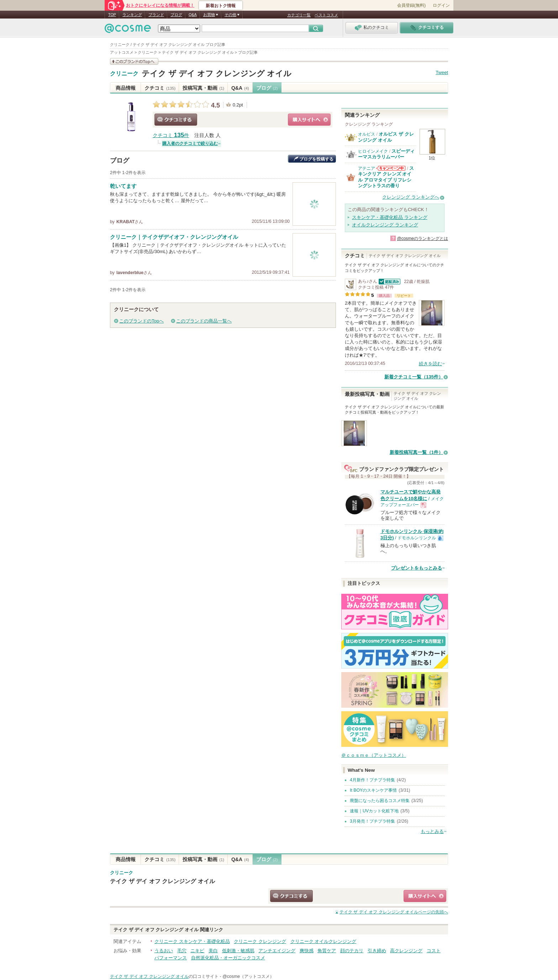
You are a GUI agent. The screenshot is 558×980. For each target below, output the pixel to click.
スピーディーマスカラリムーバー (386, 154)
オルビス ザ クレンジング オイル (386, 137)
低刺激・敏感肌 (238, 951)
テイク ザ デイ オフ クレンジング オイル (217, 74)
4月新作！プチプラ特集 (372, 780)
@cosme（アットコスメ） (248, 976)
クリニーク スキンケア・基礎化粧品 (192, 941)
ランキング (132, 15)
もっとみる (432, 831)
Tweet (442, 72)
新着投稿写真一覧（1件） (416, 452)
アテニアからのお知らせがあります (391, 168)
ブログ (176, 15)
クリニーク (124, 74)
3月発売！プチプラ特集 (372, 821)
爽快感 (307, 951)
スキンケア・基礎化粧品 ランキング (390, 217)
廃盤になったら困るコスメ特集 (380, 801)
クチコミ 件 (171, 135)
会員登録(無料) (411, 5)
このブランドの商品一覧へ (204, 321)
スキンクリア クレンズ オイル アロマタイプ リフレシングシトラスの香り (386, 177)
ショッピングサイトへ (309, 120)
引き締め (377, 951)
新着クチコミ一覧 (414, 377)
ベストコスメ (326, 15)
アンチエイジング (277, 951)
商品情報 (126, 88)
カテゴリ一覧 (299, 15)
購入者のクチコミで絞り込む (190, 143)
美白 (213, 951)
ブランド (156, 15)
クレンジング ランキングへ (411, 197)
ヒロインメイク (373, 151)
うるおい (164, 951)
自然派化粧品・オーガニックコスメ (228, 958)
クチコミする (176, 120)
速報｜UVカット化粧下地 (374, 811)
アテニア (367, 168)
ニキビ (197, 951)
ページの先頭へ (394, 912)
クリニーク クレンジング (260, 941)
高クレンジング (406, 951)
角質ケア (327, 951)
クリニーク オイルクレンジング (323, 941)
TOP (112, 15)
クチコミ (160, 88)
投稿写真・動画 (203, 88)
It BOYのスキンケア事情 (373, 790)
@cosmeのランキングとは (422, 239)
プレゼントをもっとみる (417, 568)
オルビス (367, 134)
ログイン (441, 5)
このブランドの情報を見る (134, 61)
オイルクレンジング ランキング (385, 225)
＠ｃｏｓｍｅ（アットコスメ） (374, 755)
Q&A (193, 15)
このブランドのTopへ (141, 321)
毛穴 (182, 951)
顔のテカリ (352, 951)
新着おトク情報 (221, 6)
